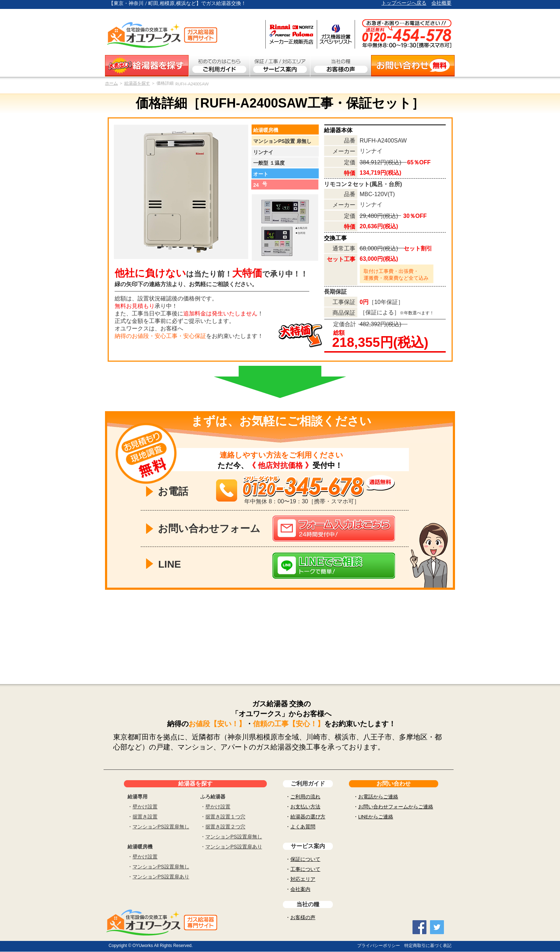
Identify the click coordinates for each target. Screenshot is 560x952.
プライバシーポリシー (379, 946)
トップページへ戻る (404, 3)
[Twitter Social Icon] (437, 927)
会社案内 (300, 889)
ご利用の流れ (305, 797)
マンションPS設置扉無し (161, 827)
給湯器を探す (137, 83)
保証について (305, 859)
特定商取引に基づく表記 (428, 946)
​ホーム (111, 83)
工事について (305, 869)
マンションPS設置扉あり (161, 877)
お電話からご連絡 (378, 797)
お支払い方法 (305, 807)
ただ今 (229, 465)
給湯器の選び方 (308, 817)
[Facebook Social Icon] (419, 927)
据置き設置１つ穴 (225, 817)
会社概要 (441, 3)
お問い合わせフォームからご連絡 (396, 807)
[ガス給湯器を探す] (147, 66)
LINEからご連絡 (376, 817)
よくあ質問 (303, 827)
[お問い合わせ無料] (413, 66)
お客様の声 (303, 917)
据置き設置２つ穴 (225, 827)
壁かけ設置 (145, 807)
